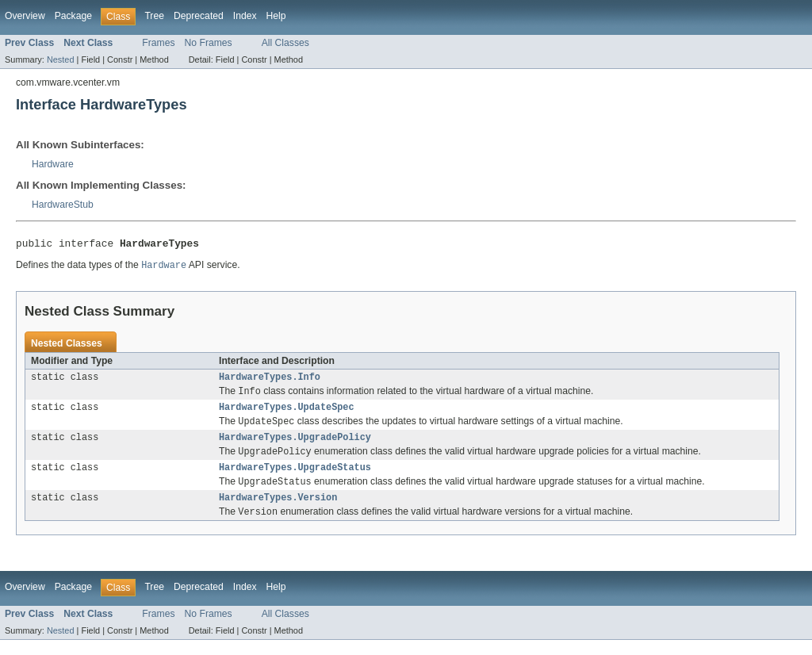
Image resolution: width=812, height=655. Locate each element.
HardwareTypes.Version (278, 511)
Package (73, 16)
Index (245, 16)
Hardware (53, 164)
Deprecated (199, 16)
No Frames (209, 43)
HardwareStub (63, 205)
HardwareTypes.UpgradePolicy (295, 446)
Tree (154, 16)
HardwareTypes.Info (270, 381)
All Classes (285, 43)
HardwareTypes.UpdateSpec (287, 414)
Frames (158, 43)
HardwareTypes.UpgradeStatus (295, 479)
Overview (25, 16)
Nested (61, 59)
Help (276, 16)
